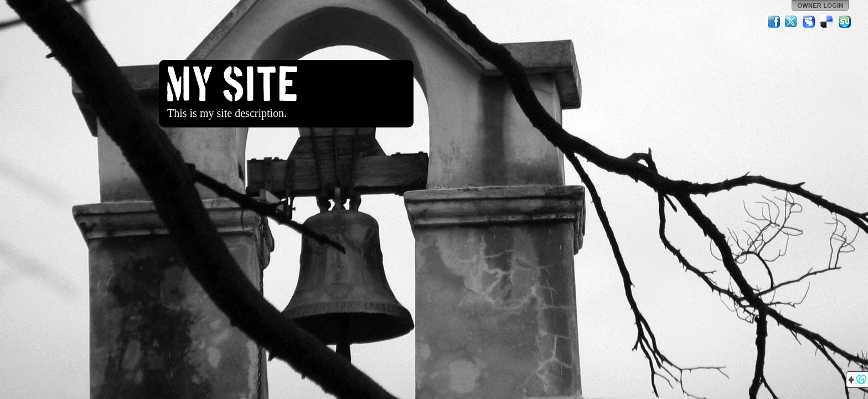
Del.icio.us (827, 22)
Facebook (774, 22)
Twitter (792, 22)
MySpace (809, 22)
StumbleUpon (845, 22)
